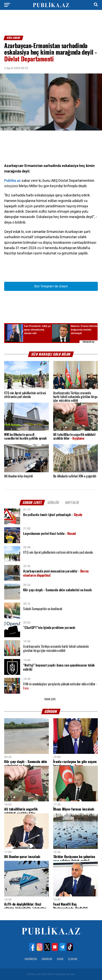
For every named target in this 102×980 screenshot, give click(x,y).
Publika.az (12, 181)
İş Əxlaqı (73, 959)
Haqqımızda (31, 959)
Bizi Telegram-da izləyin (51, 286)
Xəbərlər (47, 959)
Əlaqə (60, 959)
